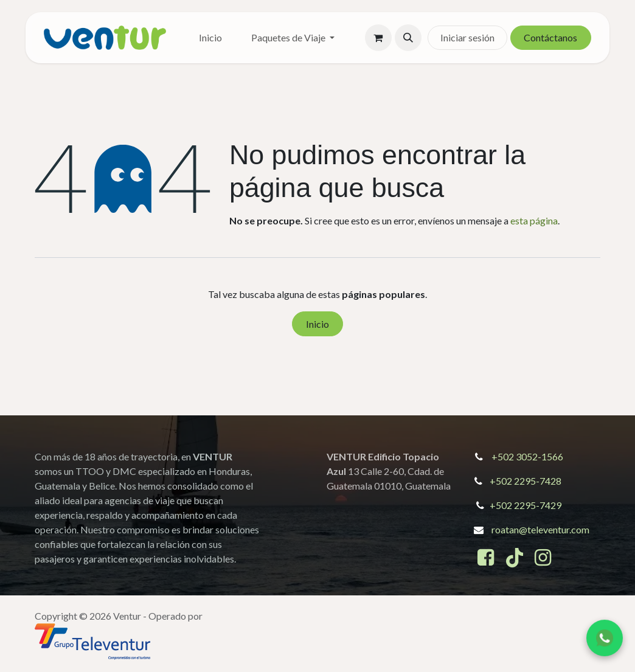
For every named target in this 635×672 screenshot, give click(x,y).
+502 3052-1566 (527, 456)
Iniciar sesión (467, 37)
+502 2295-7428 (526, 481)
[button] (408, 38)
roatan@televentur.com (540, 529)
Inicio (317, 324)
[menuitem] (210, 38)
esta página (534, 220)
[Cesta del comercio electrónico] (378, 38)
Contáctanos (550, 37)
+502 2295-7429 (526, 505)
